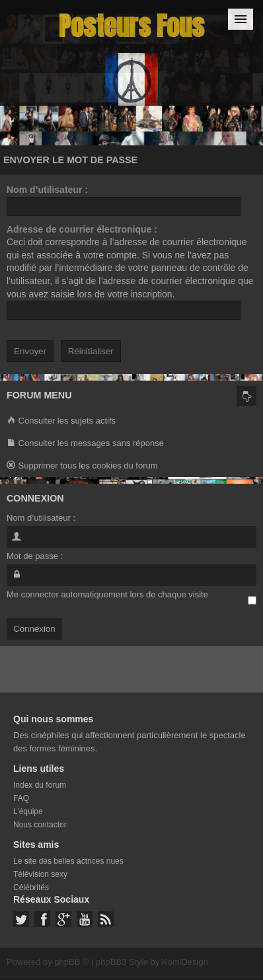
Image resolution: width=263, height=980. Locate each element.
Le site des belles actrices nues (68, 861)
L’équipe (28, 811)
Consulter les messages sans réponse (85, 444)
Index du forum (40, 785)
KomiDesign (185, 962)
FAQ (21, 798)
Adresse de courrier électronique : (82, 229)
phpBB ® (71, 962)
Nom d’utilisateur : (47, 190)
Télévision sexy (40, 874)
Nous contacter (40, 825)
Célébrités (31, 887)
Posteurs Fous (131, 26)
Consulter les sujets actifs (61, 421)
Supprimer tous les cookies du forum (82, 466)
